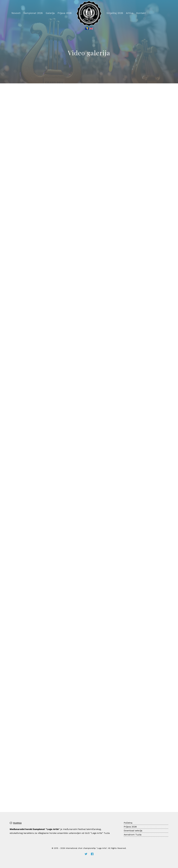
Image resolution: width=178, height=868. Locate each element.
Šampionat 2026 (33, 13)
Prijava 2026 (65, 13)
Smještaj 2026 (115, 13)
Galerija (50, 13)
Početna (128, 823)
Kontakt (141, 13)
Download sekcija (133, 831)
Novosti (16, 13)
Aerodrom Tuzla (133, 835)
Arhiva (130, 13)
